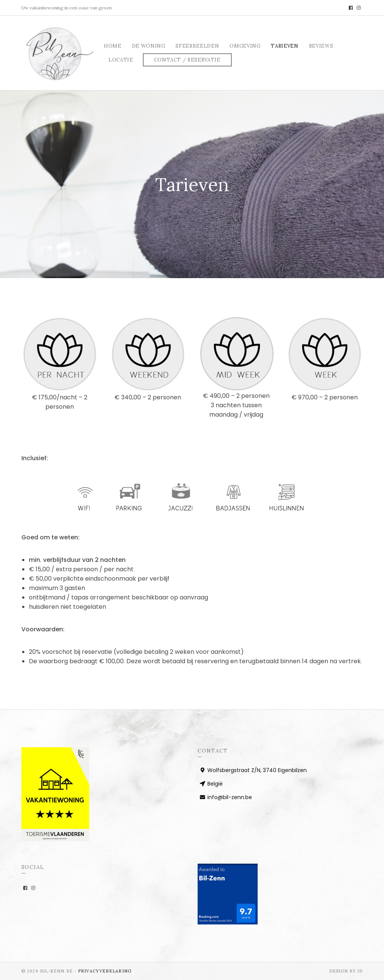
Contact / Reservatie (187, 60)
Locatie (121, 60)
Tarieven (284, 46)
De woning (149, 46)
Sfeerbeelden (197, 46)
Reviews (321, 46)
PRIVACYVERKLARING (105, 971)
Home (113, 46)
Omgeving (245, 46)
